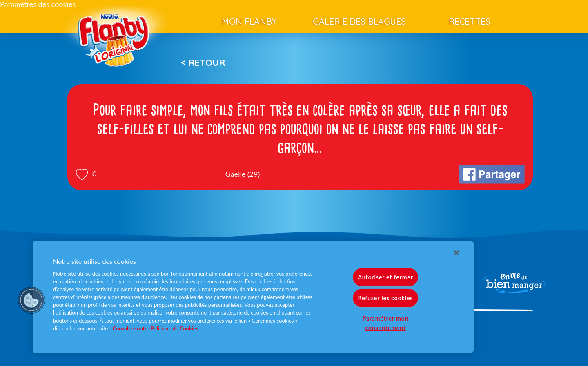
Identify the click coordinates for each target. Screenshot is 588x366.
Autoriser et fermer (385, 277)
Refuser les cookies (386, 298)
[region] (253, 297)
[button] (31, 300)
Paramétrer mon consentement (386, 323)
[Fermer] (457, 253)
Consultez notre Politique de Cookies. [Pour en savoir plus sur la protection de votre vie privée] (156, 328)
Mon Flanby (249, 21)
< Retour (203, 62)
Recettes (470, 21)
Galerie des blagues (359, 21)
